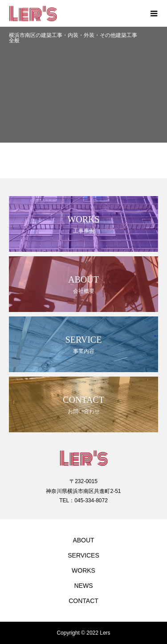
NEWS (84, 586)
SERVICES (83, 555)
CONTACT (83, 601)
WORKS (83, 570)
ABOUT (83, 540)
